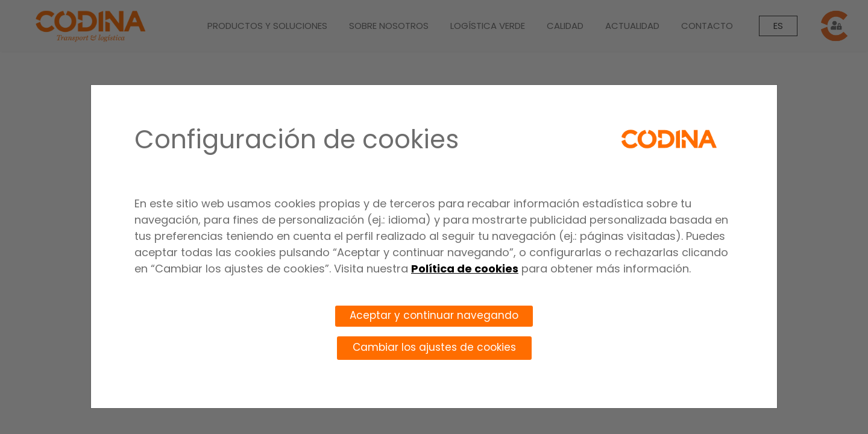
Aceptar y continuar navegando (434, 315)
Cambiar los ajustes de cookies (434, 347)
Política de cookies (465, 269)
